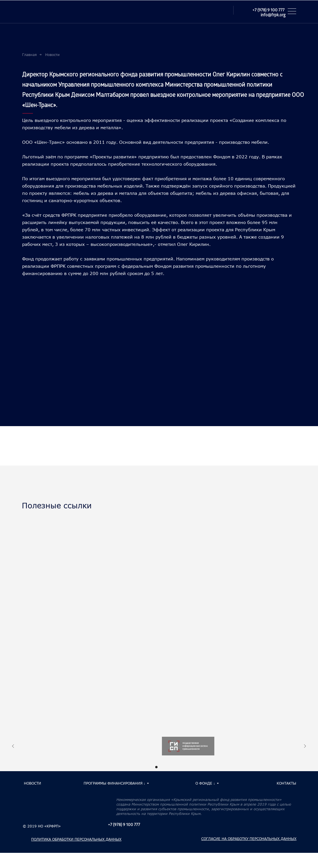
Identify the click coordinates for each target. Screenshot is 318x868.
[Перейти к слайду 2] (162, 767)
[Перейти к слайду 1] (156, 767)
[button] (294, 11)
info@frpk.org (273, 16)
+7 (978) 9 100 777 (268, 11)
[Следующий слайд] (305, 747)
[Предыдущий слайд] (13, 747)
